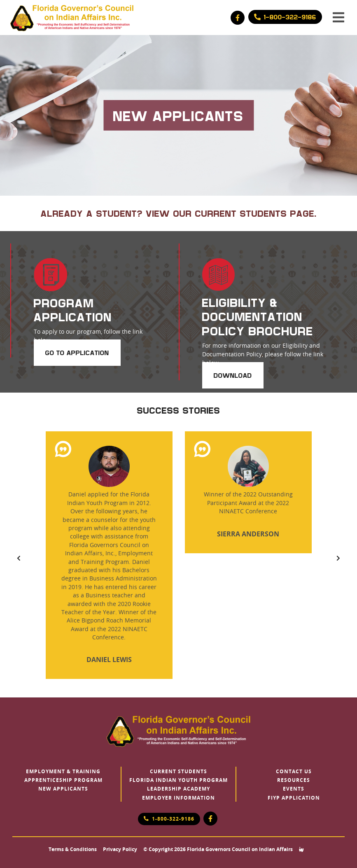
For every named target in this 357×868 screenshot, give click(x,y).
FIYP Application (294, 798)
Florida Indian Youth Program (178, 780)
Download (233, 375)
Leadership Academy (178, 789)
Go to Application (77, 353)
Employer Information (178, 798)
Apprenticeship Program (63, 780)
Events (294, 789)
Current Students (178, 772)
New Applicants (63, 789)
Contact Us (294, 772)
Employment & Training (63, 772)
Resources (294, 780)
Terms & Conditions (73, 849)
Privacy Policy (120, 849)
